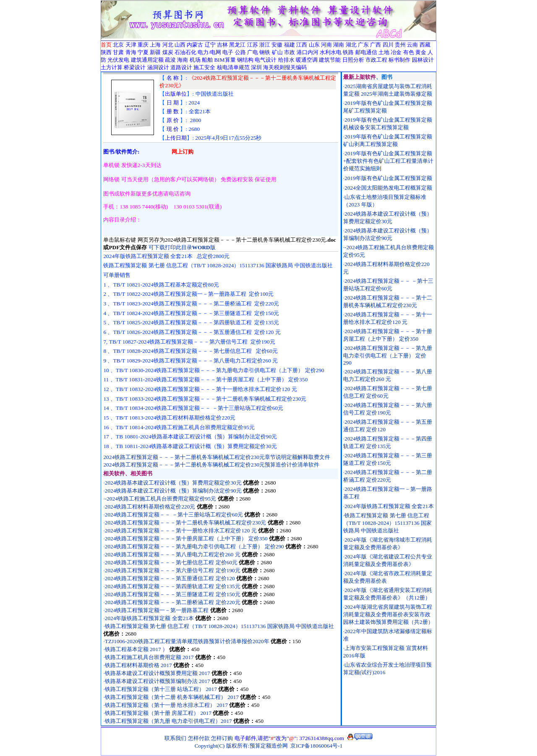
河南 (326, 45)
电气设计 (266, 60)
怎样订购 (222, 738)
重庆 (143, 45)
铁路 (348, 52)
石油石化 (185, 52)
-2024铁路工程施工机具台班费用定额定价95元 (160, 499)
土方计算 (112, 67)
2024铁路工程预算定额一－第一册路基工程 (157, 610)
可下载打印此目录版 (182, 247)
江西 (302, 45)
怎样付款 (199, 738)
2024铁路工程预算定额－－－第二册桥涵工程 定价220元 (173, 602)
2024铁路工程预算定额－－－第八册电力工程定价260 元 (173, 554)
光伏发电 (118, 60)
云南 (412, 45)
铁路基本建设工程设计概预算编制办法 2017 (158, 681)
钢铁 (265, 52)
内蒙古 (195, 45)
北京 (118, 45)
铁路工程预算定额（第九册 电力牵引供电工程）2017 (169, 721)
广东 (363, 45)
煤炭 (168, 52)
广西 (375, 45)
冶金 (396, 52)
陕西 (106, 52)
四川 (388, 45)
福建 (289, 45)
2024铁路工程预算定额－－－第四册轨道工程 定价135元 (173, 586)
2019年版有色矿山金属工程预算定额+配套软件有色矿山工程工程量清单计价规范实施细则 (388, 161)
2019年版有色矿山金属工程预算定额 (388, 178)
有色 (409, 52)
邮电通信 (366, 52)
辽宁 (210, 45)
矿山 (277, 52)
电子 (228, 52)
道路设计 (181, 67)
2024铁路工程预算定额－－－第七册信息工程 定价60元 (171, 562)
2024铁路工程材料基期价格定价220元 (150, 507)
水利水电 (331, 52)
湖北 (351, 45)
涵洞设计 (158, 67)
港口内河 (308, 52)
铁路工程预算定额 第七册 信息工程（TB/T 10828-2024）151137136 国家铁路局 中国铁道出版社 (219, 626)
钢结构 (245, 60)
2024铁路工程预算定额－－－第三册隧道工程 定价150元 (173, 594)
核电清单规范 (233, 67)
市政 (289, 52)
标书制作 (399, 60)
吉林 (222, 45)
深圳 (256, 67)
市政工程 (376, 60)
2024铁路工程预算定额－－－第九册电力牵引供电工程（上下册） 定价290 (194, 546)
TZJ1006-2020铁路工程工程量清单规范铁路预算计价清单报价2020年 (187, 641)
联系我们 (175, 738)
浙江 (265, 45)
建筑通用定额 (147, 60)
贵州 (400, 45)
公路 (240, 52)
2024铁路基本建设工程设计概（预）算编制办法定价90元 (173, 491)
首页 (106, 45)
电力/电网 (209, 52)
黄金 (421, 52)
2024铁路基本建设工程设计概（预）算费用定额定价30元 (173, 483)
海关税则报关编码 (285, 67)
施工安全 (204, 67)
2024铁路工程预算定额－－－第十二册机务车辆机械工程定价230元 (186, 523)
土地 (384, 52)
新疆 (155, 52)
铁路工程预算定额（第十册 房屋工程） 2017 (159, 713)
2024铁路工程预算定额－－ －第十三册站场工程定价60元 (174, 515)
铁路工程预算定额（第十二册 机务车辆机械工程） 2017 (173, 697)
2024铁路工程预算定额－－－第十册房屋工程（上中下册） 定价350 (186, 538)
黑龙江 (237, 45)
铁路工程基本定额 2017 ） (136, 649)
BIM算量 (225, 60)
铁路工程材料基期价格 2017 (139, 665)
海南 (182, 60)
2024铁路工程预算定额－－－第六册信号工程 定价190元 (173, 570)
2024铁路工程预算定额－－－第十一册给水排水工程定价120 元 (181, 531)
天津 (131, 45)
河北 (168, 45)
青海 (131, 52)
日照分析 (353, 60)
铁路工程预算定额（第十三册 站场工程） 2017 (162, 689)
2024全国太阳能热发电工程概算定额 (388, 188)
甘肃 (118, 52)
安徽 (277, 45)
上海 (155, 45)
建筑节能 (330, 60)
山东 (314, 45)
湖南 (339, 45)
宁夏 (143, 52)
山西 (180, 45)
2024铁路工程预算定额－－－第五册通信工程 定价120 (170, 578)
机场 (195, 60)
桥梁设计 (135, 67)
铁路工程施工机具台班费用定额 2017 (150, 657)
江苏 (253, 45)
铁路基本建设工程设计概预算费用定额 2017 (158, 673)
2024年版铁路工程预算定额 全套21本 (149, 618)
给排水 (286, 60)
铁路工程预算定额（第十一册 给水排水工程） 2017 (167, 705)
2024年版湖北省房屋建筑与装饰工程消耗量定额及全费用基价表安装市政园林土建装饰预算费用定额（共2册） (388, 614)
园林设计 (423, 60)
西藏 (425, 45)
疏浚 (170, 60)
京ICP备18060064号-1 (316, 746)
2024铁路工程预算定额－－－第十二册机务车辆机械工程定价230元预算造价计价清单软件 (211, 465)
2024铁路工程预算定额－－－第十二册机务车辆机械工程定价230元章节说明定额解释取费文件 (217, 457)
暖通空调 (307, 60)
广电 (253, 52)
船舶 (207, 60)
